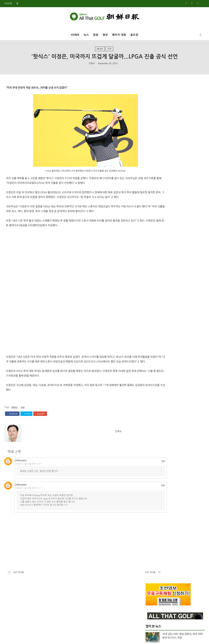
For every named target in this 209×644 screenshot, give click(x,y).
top (109, 51)
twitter (26, 426)
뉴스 (86, 35)
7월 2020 (151, 508)
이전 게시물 (124, 587)
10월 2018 (151, 595)
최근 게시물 (18, 587)
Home (75, 35)
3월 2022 (151, 433)
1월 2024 (151, 350)
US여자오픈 (156, 234)
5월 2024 (151, 333)
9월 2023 (151, 366)
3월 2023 (151, 391)
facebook (12, 426)
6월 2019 (151, 562)
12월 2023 (151, 354)
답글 (137, 473)
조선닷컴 (8, 3)
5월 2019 (151, 566)
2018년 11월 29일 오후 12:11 (31, 500)
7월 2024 (151, 325)
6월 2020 (151, 512)
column (154, 252)
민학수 (92, 66)
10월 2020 (151, 495)
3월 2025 (151, 292)
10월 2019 (151, 545)
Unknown (23, 472)
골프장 (134, 35)
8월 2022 (151, 416)
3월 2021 (151, 474)
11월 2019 (151, 541)
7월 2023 (151, 375)
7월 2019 (151, 557)
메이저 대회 (119, 35)
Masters (154, 222)
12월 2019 (151, 537)
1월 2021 (151, 483)
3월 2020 (151, 524)
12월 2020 (151, 487)
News (100, 51)
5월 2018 (151, 616)
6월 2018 (151, 611)
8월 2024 (151, 321)
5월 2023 (151, 383)
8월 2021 (151, 462)
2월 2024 (151, 346)
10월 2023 (151, 362)
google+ (40, 426)
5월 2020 (151, 516)
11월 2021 (151, 450)
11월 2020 (151, 491)
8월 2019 (151, 553)
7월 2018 (151, 607)
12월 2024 (151, 304)
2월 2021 (151, 479)
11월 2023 (151, 358)
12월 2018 (151, 587)
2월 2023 (151, 396)
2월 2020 (151, 529)
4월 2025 (151, 288)
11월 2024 (151, 308)
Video (153, 246)
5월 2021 (151, 470)
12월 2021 (151, 445)
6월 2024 (151, 329)
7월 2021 (151, 466)
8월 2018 (151, 603)
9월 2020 (151, 499)
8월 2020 (151, 504)
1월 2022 (151, 441)
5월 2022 (151, 425)
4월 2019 (151, 570)
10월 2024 (151, 313)
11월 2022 (151, 408)
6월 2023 (151, 379)
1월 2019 (151, 582)
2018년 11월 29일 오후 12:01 (31, 476)
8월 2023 (151, 371)
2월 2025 (151, 296)
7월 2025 (151, 275)
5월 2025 (151, 284)
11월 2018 (151, 591)
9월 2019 (151, 549)
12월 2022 (151, 404)
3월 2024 (151, 342)
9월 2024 (151, 317)
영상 (105, 35)
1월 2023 (151, 400)
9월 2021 (151, 458)
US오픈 (153, 240)
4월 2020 (151, 520)
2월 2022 (151, 437)
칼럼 (96, 35)
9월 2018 (151, 599)
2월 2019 (151, 578)
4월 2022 (151, 429)
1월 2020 (151, 533)
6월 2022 (151, 421)
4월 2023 (151, 387)
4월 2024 (151, 338)
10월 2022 (151, 412)
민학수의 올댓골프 (102, 639)
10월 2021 (151, 454)
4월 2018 (151, 620)
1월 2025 (151, 300)
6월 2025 (151, 279)
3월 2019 (151, 574)
